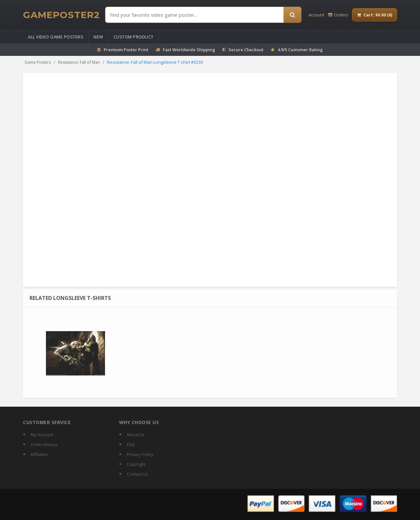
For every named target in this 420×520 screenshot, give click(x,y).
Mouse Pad (244, 111)
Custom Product (134, 37)
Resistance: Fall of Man (79, 62)
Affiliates (39, 454)
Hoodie (366, 111)
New (98, 37)
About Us (136, 435)
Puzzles (351, 117)
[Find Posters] (194, 15)
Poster (221, 111)
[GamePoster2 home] (61, 15)
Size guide (225, 223)
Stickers (331, 117)
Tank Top (253, 117)
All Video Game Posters (56, 37)
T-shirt (304, 111)
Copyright (136, 464)
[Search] (292, 15)
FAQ (131, 444)
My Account (42, 435)
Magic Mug (283, 111)
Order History (44, 444)
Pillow (313, 117)
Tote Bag (345, 111)
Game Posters (38, 62)
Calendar (323, 111)
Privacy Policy (140, 454)
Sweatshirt (229, 117)
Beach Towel (228, 123)
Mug (263, 111)
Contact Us (137, 474)
